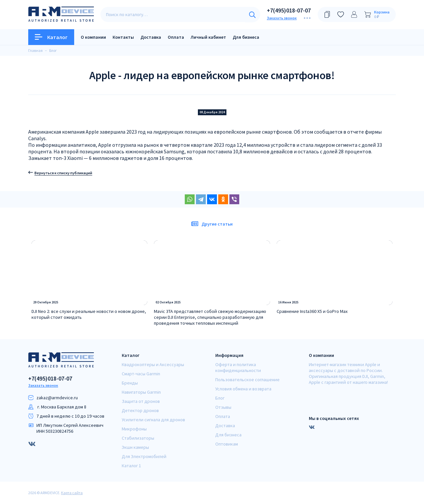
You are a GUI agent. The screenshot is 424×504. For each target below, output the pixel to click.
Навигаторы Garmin (141, 392)
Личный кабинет (208, 37)
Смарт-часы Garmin (141, 374)
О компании (93, 37)
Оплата (176, 37)
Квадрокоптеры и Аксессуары (153, 364)
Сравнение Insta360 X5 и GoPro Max (312, 311)
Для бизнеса (246, 37)
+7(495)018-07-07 (289, 10)
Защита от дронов (141, 401)
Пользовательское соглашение (247, 380)
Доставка (151, 37)
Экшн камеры (135, 447)
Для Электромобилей (144, 456)
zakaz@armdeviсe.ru (57, 398)
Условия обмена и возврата (243, 389)
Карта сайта (72, 493)
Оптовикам (227, 444)
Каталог (51, 37)
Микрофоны (134, 429)
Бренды (130, 383)
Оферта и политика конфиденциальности (238, 367)
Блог (220, 398)
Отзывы (223, 407)
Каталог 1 (131, 466)
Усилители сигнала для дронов (153, 420)
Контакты (123, 37)
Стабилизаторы (138, 438)
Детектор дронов (140, 410)
